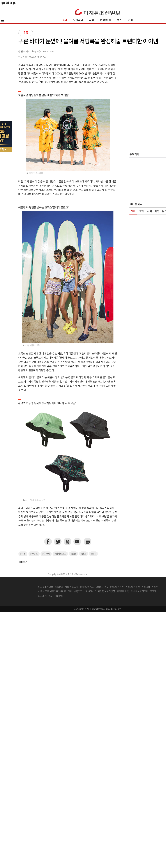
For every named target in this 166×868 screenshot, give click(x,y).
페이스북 (48, 542)
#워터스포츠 (60, 554)
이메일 (77, 542)
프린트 (88, 542)
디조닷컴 (97, 12)
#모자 (93, 554)
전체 (133, 211)
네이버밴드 (67, 542)
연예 (130, 20)
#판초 (84, 554)
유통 (26, 33)
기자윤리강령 (123, 592)
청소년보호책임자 (140, 592)
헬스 (119, 20)
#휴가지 (46, 554)
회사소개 (42, 596)
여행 (157, 211)
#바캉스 (34, 554)
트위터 (58, 542)
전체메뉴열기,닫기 (2, 20)
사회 (92, 20)
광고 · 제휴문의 (56, 596)
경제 (64, 20)
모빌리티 (78, 20)
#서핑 (23, 554)
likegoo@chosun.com (42, 51)
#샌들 (73, 554)
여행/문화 (105, 20)
